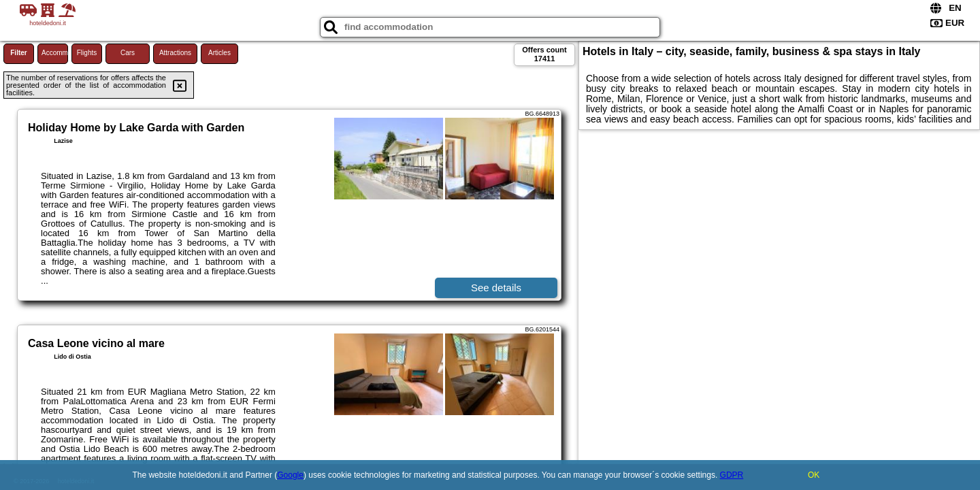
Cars (128, 53)
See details (496, 288)
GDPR (732, 475)
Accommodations (55, 53)
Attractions (175, 53)
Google (290, 475)
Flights (87, 53)
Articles (219, 53)
